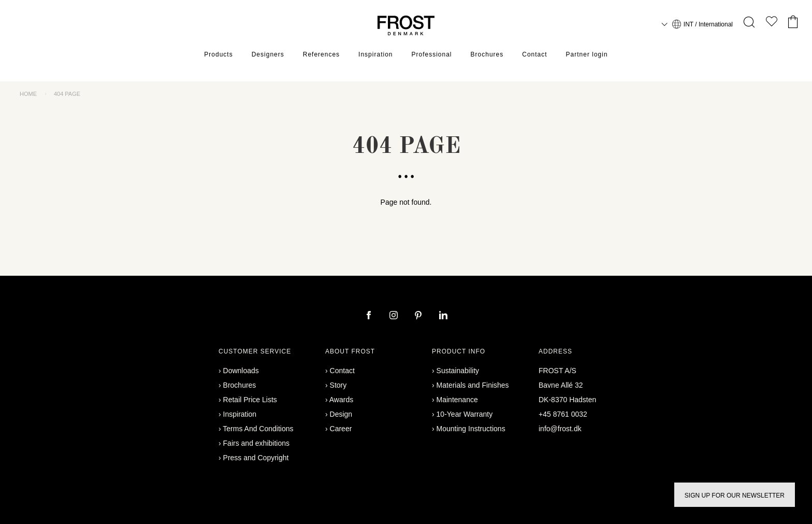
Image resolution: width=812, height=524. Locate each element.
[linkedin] (443, 316)
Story (338, 385)
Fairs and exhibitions (256, 443)
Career (341, 429)
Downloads (241, 371)
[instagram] (395, 316)
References (321, 54)
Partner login (587, 54)
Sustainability (458, 371)
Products (218, 54)
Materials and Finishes (473, 385)
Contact (534, 54)
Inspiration (375, 54)
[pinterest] (419, 316)
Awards (341, 400)
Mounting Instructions (471, 429)
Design (341, 414)
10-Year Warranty (465, 414)
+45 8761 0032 (563, 414)
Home (28, 94)
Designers (268, 54)
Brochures (487, 54)
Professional (431, 54)
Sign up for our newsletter (735, 495)
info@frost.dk (560, 429)
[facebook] (370, 316)
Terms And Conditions (258, 429)
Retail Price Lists (250, 400)
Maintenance (457, 400)
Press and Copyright (256, 458)
